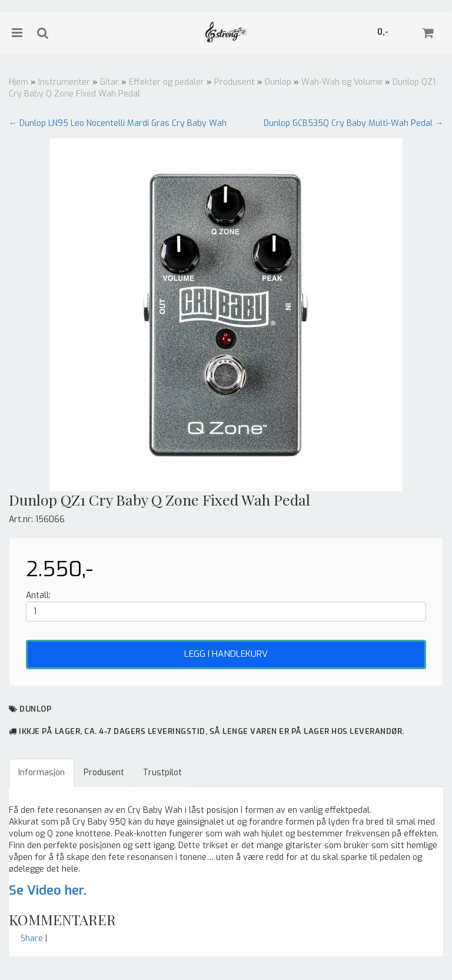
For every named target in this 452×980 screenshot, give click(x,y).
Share (32, 939)
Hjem (19, 82)
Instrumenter (64, 82)
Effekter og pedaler (167, 82)
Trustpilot (162, 773)
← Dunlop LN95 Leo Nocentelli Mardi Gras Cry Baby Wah (118, 123)
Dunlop (278, 82)
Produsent (235, 82)
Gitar (109, 82)
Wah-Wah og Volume (342, 82)
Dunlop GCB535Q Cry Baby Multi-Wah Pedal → (353, 123)
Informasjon (41, 773)
